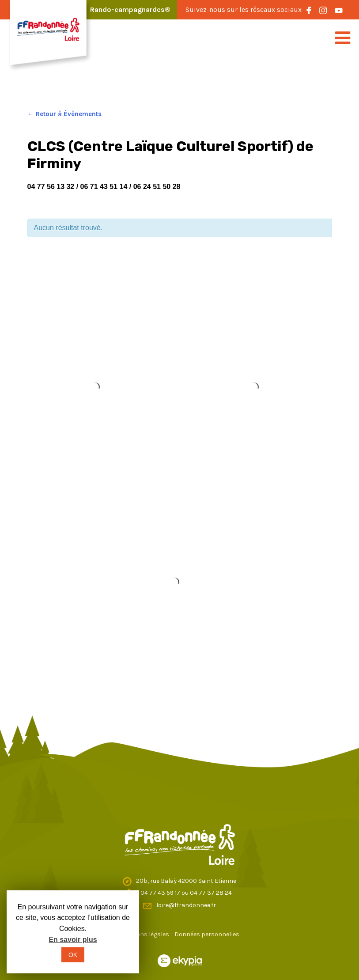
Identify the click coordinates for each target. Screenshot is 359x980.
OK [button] (73, 955)
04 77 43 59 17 (161, 893)
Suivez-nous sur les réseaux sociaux (244, 9)
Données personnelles (207, 934)
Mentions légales (145, 934)
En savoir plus (73, 940)
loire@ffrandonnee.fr (186, 905)
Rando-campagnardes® (130, 9)
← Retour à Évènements (64, 114)
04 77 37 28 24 (211, 893)
